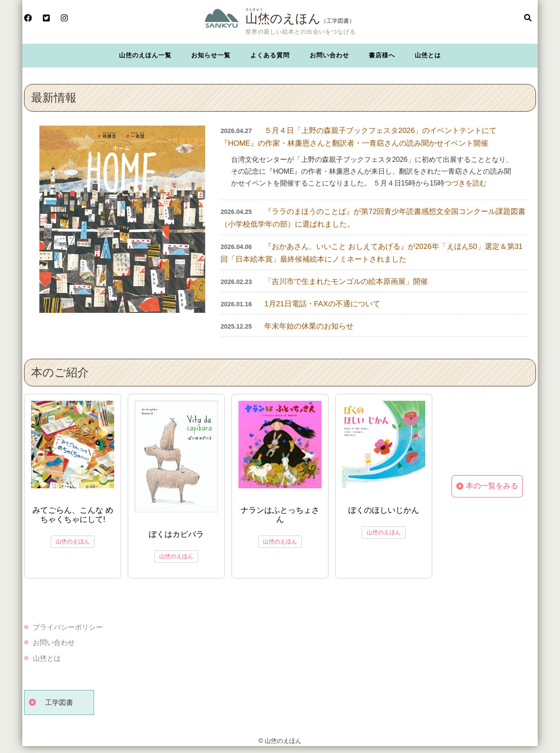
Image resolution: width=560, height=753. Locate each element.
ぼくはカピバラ (176, 534)
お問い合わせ (329, 55)
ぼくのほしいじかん (384, 510)
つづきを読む (465, 183)
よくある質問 (270, 55)
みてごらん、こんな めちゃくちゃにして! (73, 515)
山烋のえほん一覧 (145, 55)
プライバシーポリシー (68, 627)
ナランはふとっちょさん (280, 515)
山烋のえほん (283, 18)
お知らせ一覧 (211, 55)
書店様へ (382, 55)
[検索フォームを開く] (528, 18)
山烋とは (428, 55)
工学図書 (59, 702)
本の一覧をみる (492, 486)
